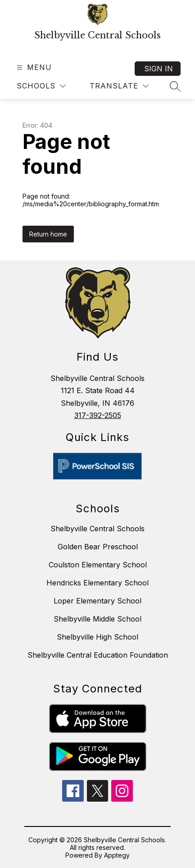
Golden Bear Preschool (98, 547)
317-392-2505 (98, 415)
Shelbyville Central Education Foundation (98, 655)
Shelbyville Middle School (97, 619)
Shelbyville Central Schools (97, 529)
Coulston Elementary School (98, 565)
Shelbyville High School (97, 637)
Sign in (159, 69)
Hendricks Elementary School (97, 583)
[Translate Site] (119, 86)
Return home (48, 234)
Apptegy (117, 855)
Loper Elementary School (97, 601)
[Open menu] (33, 67)
